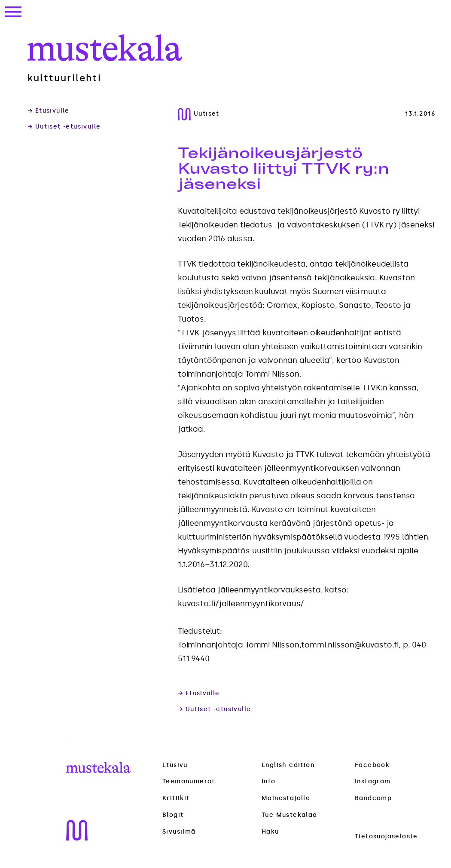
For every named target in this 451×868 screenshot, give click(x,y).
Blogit (173, 815)
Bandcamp (373, 798)
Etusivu (175, 765)
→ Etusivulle (49, 111)
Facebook (372, 765)
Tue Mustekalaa (289, 815)
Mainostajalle (286, 798)
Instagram (373, 781)
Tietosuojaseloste (386, 836)
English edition (288, 765)
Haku (270, 832)
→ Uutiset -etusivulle (64, 127)
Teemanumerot (189, 782)
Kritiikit (176, 798)
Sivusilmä (179, 832)
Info (269, 781)
